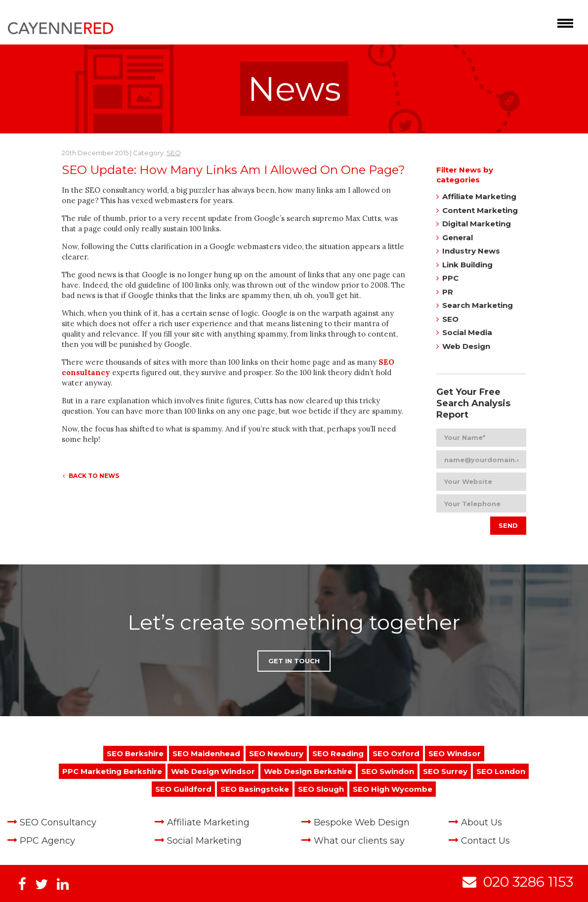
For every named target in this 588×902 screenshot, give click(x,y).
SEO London (501, 771)
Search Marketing (478, 305)
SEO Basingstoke (255, 789)
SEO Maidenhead (206, 753)
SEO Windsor (455, 753)
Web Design (466, 346)
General (458, 237)
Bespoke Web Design (362, 822)
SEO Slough (321, 789)
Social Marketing (204, 841)
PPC (450, 278)
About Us (482, 822)
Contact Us (485, 841)
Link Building (467, 265)
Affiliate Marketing (479, 196)
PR (448, 292)
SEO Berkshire (135, 753)
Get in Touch (294, 661)
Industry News (471, 251)
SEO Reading (338, 753)
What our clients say (359, 841)
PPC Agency (47, 841)
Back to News (91, 476)
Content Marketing (480, 210)
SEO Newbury (276, 753)
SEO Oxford (396, 753)
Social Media (467, 332)
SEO (174, 153)
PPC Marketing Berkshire (112, 771)
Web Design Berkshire (308, 771)
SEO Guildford (183, 789)
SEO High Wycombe (393, 789)
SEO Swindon (388, 771)
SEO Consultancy (58, 822)
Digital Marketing (477, 224)
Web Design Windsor (213, 771)
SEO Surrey (445, 771)
